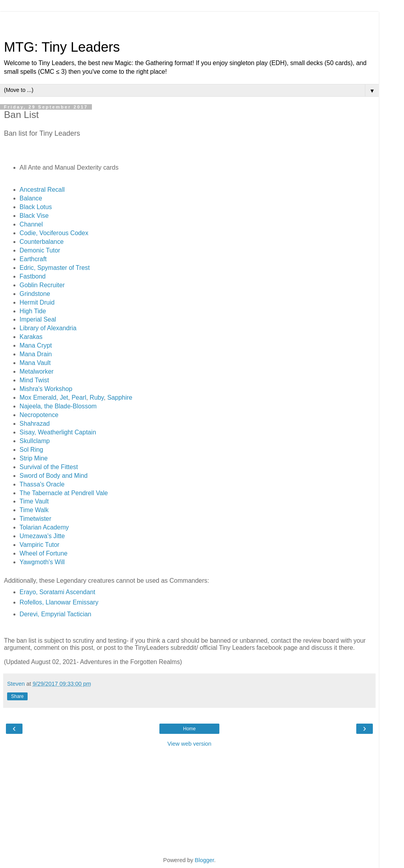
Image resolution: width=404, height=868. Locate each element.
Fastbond (33, 276)
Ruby (97, 398)
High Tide (33, 311)
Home (189, 729)
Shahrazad (35, 424)
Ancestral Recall (42, 190)
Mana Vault (35, 363)
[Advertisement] (189, 22)
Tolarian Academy (44, 527)
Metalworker (37, 371)
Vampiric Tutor (40, 545)
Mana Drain (36, 354)
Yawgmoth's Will (42, 562)
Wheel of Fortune (44, 553)
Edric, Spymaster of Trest (55, 268)
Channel (31, 224)
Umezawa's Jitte (42, 536)
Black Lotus (36, 207)
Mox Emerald (38, 398)
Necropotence (39, 415)
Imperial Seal (38, 319)
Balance (31, 198)
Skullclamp (35, 441)
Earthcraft (33, 259)
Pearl (79, 398)
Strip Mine (34, 458)
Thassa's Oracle (42, 484)
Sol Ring (32, 450)
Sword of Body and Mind (54, 476)
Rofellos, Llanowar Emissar (58, 602)
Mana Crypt (36, 345)
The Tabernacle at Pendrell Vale (64, 493)
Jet (64, 398)
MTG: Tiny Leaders (62, 47)
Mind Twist (34, 380)
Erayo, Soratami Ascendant (58, 592)
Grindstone (35, 294)
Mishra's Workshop (46, 389)
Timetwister (36, 519)
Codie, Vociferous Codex (54, 233)
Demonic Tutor (40, 250)
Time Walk (34, 510)
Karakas (31, 337)
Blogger (205, 860)
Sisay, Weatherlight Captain (58, 432)
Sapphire (120, 398)
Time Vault (34, 501)
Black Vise (34, 216)
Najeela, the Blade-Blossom (58, 406)
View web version (189, 744)
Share (17, 696)
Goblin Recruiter (42, 285)
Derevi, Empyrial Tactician (56, 614)
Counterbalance (42, 242)
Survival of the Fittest (49, 467)
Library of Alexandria (48, 328)
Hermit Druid (37, 302)
